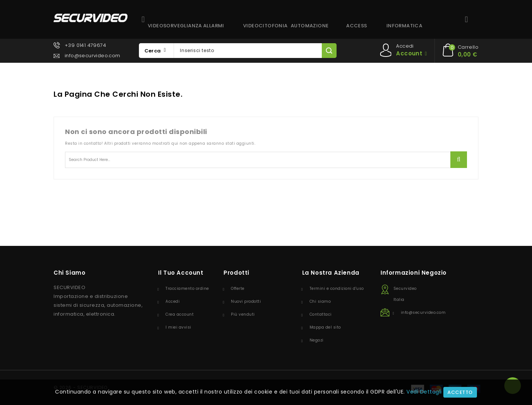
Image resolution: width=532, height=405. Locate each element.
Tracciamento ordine (187, 289)
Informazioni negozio (414, 273)
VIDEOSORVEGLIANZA (169, 26)
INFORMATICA (404, 26)
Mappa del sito (325, 327)
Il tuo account (181, 273)
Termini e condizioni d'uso (337, 289)
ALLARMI (214, 26)
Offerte (238, 289)
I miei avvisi (178, 327)
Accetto (460, 392)
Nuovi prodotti (246, 301)
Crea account (180, 314)
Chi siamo (320, 301)
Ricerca (459, 160)
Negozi (317, 340)
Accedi (173, 301)
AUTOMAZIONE (310, 26)
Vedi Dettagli (424, 392)
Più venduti (243, 314)
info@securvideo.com (93, 56)
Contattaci (321, 314)
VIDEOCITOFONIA (264, 26)
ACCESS (357, 26)
